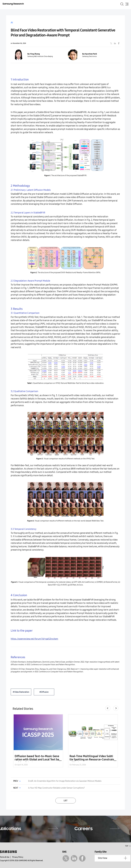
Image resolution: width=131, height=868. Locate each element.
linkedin (115, 43)
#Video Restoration (21, 692)
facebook (119, 43)
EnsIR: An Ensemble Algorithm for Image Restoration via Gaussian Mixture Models (65, 781)
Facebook (82, 858)
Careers (84, 829)
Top (128, 846)
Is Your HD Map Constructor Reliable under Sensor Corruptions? (56, 788)
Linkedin (74, 858)
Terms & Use (5, 857)
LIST (65, 801)
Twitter (66, 858)
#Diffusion (44, 692)
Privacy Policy (18, 857)
